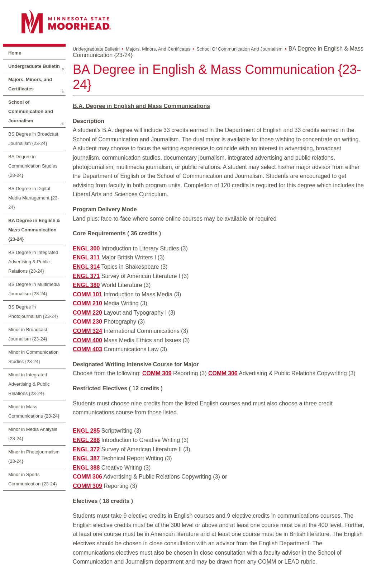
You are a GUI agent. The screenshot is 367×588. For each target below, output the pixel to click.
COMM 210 (87, 303)
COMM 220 (87, 313)
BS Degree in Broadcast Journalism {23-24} (33, 139)
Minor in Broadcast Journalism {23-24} (28, 334)
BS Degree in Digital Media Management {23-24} (34, 198)
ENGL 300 (86, 248)
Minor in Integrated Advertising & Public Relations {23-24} (29, 384)
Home (15, 53)
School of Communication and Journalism (31, 111)
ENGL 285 (86, 431)
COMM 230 (87, 322)
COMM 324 (87, 331)
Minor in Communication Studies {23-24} (33, 357)
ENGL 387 (86, 458)
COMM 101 (87, 294)
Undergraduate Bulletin (34, 66)
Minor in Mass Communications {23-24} (34, 411)
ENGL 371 (86, 276)
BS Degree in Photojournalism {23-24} (33, 312)
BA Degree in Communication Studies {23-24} (33, 166)
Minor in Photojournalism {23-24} (34, 457)
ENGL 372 (86, 449)
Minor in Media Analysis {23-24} (33, 434)
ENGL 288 (86, 440)
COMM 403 (87, 349)
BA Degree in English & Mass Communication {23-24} (34, 230)
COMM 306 (223, 373)
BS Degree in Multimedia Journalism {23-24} (34, 289)
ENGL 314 (86, 267)
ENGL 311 (86, 257)
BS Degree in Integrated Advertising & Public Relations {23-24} (33, 262)
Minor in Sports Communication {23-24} (33, 479)
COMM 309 (157, 373)
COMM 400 (87, 340)
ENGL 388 (86, 468)
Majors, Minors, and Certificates (30, 84)
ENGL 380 (86, 285)
